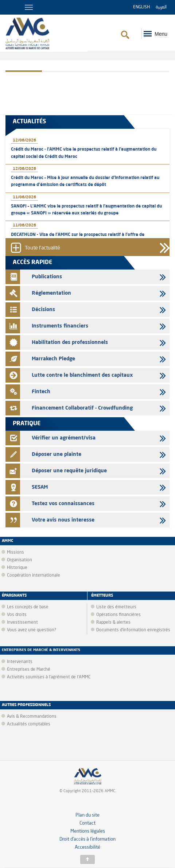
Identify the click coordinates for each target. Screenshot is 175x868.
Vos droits (17, 615)
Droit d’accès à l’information (87, 839)
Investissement (22, 623)
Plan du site (87, 815)
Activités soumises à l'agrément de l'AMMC (49, 677)
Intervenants (20, 662)
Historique (17, 568)
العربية (161, 7)
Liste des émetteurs (116, 607)
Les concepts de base (28, 607)
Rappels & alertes (113, 623)
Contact (87, 823)
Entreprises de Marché (29, 670)
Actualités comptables (29, 724)
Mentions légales (88, 831)
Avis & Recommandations (32, 717)
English (141, 7)
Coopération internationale (34, 576)
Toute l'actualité (42, 248)
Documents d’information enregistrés (133, 630)
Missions (15, 553)
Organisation (20, 560)
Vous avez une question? (32, 630)
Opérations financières (118, 615)
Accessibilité (87, 847)
